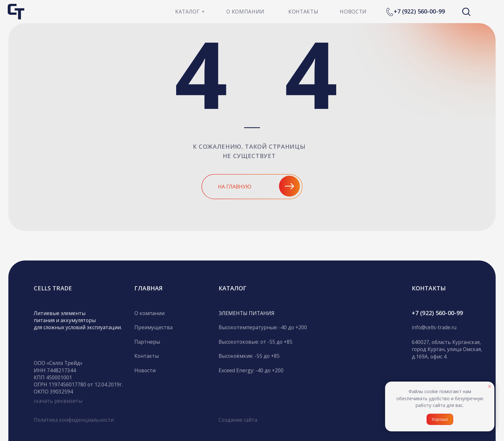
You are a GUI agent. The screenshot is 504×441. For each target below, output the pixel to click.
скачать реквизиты (58, 401)
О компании (149, 313)
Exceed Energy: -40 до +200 (251, 370)
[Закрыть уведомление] (490, 386)
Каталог (233, 288)
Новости (145, 370)
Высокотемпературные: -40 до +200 (263, 327)
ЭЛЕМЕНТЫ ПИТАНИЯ (247, 313)
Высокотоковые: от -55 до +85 (256, 342)
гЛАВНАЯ (148, 288)
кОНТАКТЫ (429, 288)
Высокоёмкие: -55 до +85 (249, 356)
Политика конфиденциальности (74, 420)
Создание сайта (238, 420)
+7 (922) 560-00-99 (419, 11)
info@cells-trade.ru (434, 327)
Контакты (147, 356)
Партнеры (147, 342)
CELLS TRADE (53, 288)
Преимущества (153, 327)
